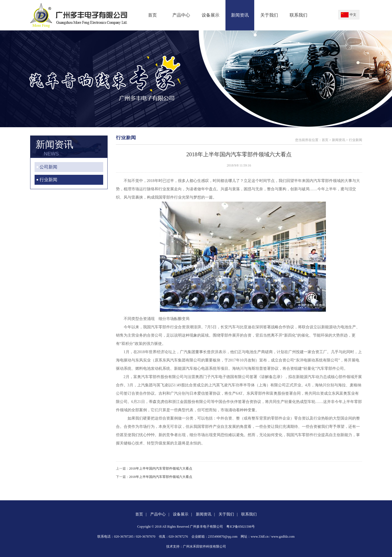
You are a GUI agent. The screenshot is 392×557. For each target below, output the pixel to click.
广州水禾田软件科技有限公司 (204, 546)
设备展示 (211, 15)
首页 (152, 15)
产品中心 (181, 15)
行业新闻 (48, 180)
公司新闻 (48, 167)
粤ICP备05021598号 (241, 527)
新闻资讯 (240, 15)
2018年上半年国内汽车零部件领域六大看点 (161, 468)
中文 (353, 15)
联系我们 (298, 15)
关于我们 (269, 15)
